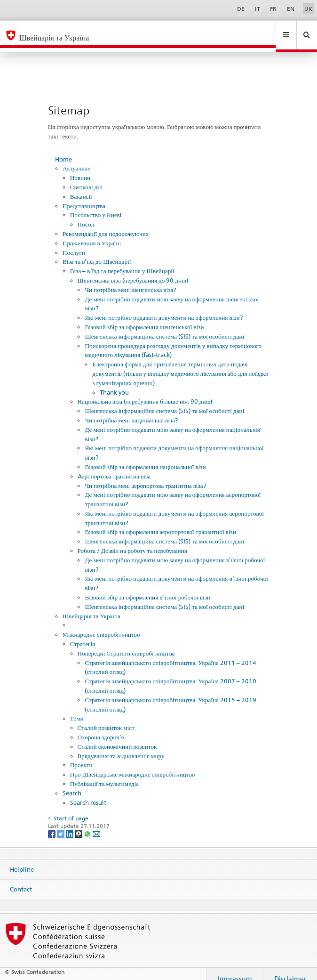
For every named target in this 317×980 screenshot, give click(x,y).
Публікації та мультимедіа (104, 775)
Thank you (114, 383)
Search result (88, 794)
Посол (86, 215)
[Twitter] (61, 824)
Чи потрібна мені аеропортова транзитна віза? (145, 477)
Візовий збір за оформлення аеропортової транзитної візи (160, 523)
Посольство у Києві (96, 206)
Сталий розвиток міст (106, 719)
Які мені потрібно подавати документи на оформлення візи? (163, 308)
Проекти (81, 756)
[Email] (96, 824)
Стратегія (83, 635)
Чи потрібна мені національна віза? (131, 411)
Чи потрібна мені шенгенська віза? (130, 281)
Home (63, 150)
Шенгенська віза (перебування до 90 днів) (133, 271)
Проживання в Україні (92, 234)
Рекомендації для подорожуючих (106, 225)
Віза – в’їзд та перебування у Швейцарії (122, 262)
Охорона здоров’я (101, 728)
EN (291, 9)
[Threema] (79, 824)
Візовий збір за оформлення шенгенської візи (144, 318)
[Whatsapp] (88, 824)
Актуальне (76, 159)
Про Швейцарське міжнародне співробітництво (133, 765)
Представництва (84, 197)
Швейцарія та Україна (91, 607)
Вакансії (81, 187)
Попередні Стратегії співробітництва (126, 644)
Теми (77, 709)
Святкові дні (86, 178)
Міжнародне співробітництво (101, 625)
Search (72, 784)
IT (258, 9)
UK (308, 9)
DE (241, 9)
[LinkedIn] (70, 824)
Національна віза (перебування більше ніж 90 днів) (145, 392)
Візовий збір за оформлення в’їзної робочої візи (147, 588)
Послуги (74, 243)
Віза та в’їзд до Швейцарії (97, 252)
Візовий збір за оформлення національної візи (145, 458)
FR (273, 9)
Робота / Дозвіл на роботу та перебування (132, 542)
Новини (80, 169)
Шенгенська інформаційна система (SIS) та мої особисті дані (164, 327)
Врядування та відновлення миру (121, 747)
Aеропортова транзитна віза (114, 467)
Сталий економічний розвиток (117, 737)
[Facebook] (52, 824)
